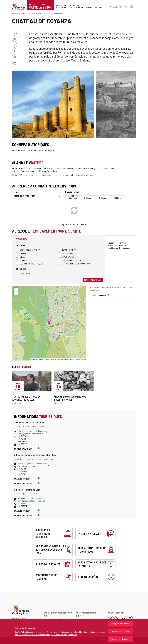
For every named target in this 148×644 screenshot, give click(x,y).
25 (88, 198)
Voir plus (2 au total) (75, 224)
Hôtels (21, 257)
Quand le (22, 479)
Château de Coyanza (55, 13)
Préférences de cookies (121, 639)
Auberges (22, 253)
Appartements (66, 257)
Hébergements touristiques (30, 264)
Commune (73, 198)
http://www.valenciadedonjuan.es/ (33, 466)
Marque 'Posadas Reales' (28, 250)
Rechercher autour (93, 280)
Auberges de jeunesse (70, 260)
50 (103, 198)
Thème (15, 192)
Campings (22, 260)
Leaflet (34, 359)
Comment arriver (99, 295)
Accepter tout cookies (121, 624)
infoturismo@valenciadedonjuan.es (32, 431)
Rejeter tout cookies (121, 631)
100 (118, 198)
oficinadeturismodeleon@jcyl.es (31, 498)
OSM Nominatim (80, 359)
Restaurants (23, 274)
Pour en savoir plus (23, 449)
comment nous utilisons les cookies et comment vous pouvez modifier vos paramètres (60, 633)
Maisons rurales (67, 250)
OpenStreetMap (49, 359)
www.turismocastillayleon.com (31, 501)
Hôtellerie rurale (68, 253)
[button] (132, 7)
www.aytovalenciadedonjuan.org (32, 433)
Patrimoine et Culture (25, 13)
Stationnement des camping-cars (74, 264)
